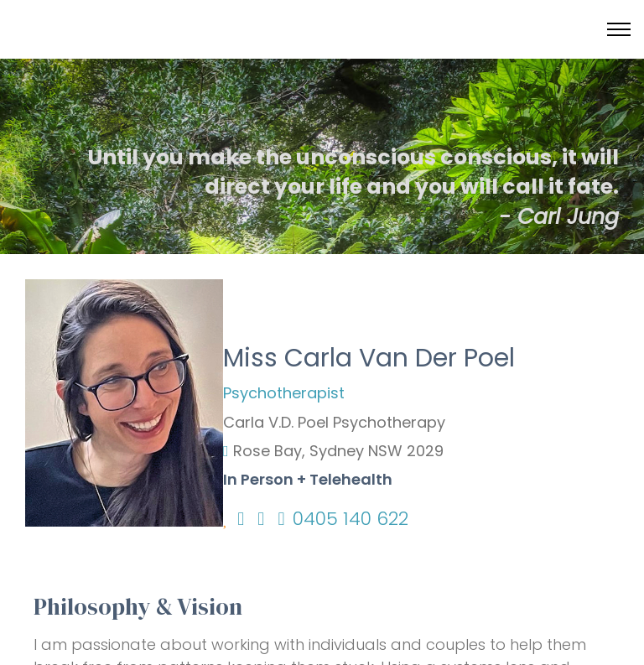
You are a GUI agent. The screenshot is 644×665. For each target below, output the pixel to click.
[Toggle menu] (619, 29)
